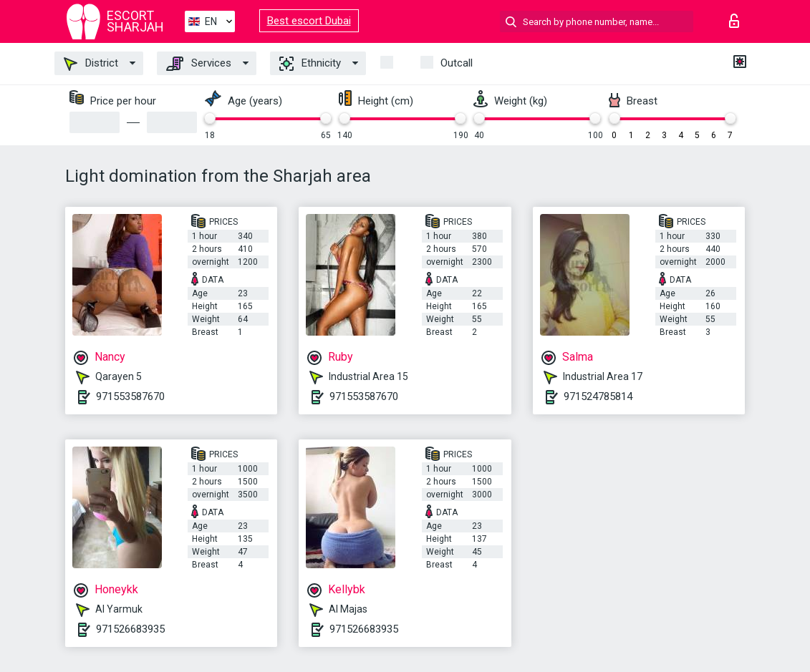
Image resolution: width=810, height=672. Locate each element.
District (91, 64)
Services (199, 64)
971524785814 (598, 396)
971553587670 (130, 396)
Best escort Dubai (309, 21)
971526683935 (130, 629)
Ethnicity (310, 64)
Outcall (457, 63)
